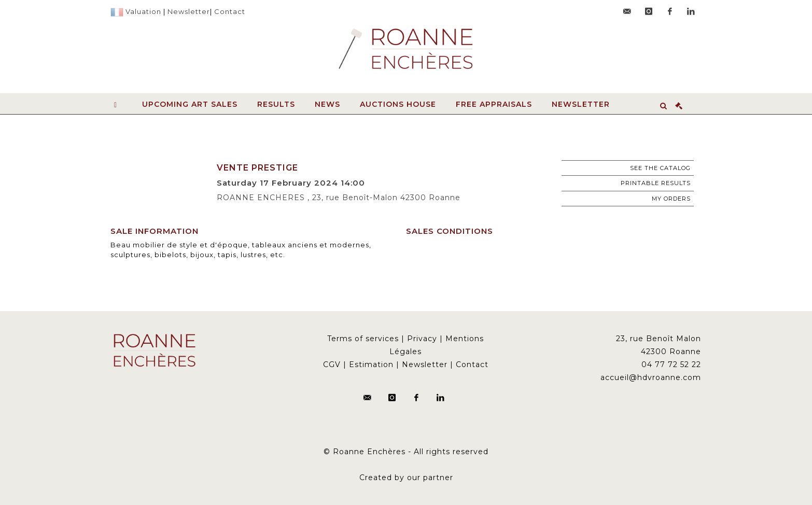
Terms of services (363, 339)
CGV (332, 364)
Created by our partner (406, 478)
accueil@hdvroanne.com (651, 377)
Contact (230, 11)
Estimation (371, 364)
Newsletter (189, 11)
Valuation (143, 11)
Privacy (422, 339)
